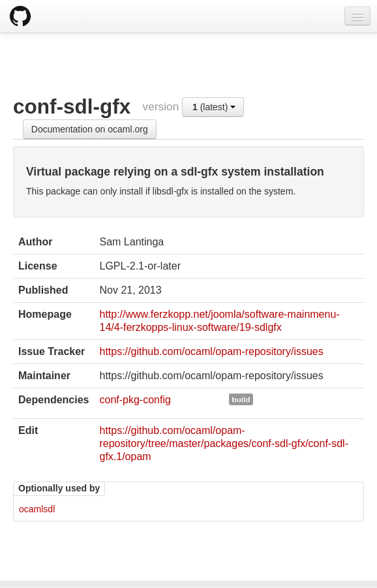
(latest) (214, 107)
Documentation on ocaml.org (90, 129)
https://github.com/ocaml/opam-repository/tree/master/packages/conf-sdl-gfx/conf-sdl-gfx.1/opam (223, 443)
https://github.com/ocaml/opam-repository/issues (211, 351)
